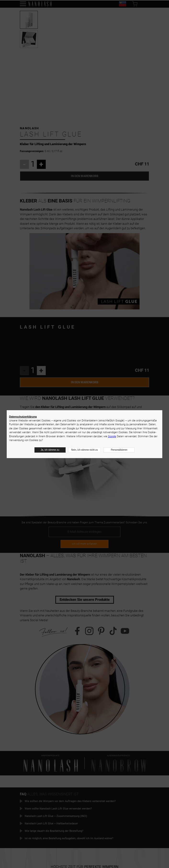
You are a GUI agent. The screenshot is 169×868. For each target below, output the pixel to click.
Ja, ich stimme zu (50, 450)
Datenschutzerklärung (23, 417)
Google (112, 436)
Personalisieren (119, 450)
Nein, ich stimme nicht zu (84, 450)
